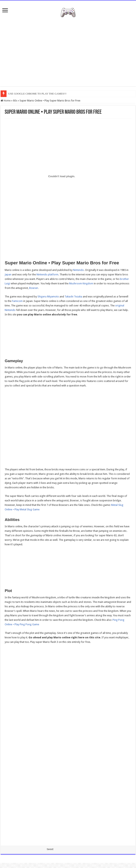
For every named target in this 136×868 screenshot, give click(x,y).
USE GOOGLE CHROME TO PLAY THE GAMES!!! (37, 94)
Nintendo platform (47, 274)
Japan (8, 274)
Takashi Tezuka (73, 297)
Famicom (17, 301)
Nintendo (78, 270)
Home (6, 101)
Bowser (34, 288)
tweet (50, 849)
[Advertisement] (68, 54)
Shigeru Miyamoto (48, 297)
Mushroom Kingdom (81, 283)
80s (15, 101)
